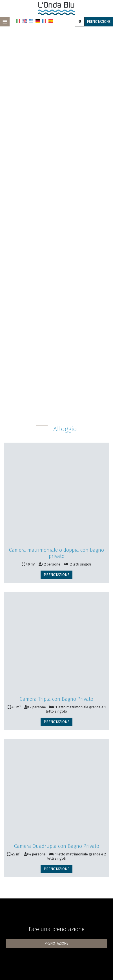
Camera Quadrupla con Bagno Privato (57, 846)
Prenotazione (99, 22)
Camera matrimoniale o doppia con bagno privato (56, 553)
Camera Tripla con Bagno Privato (56, 699)
